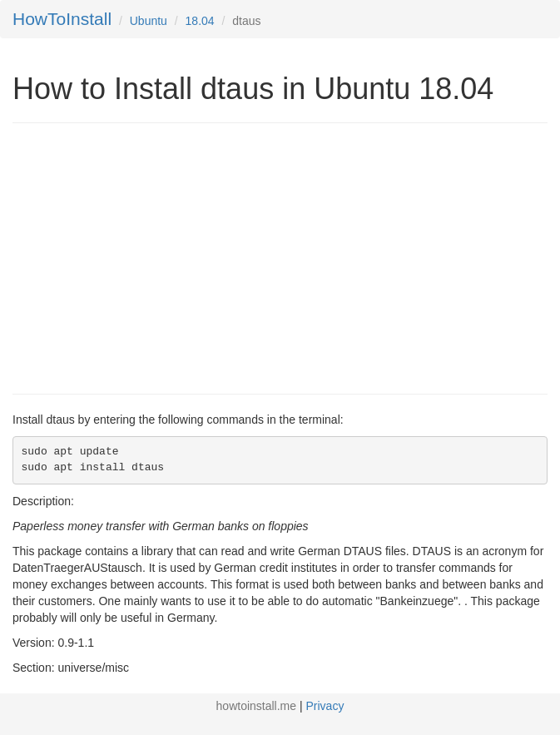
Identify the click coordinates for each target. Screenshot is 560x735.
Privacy (325, 706)
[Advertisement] (152, 256)
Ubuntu (149, 21)
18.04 (200, 21)
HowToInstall (62, 19)
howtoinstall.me (257, 706)
